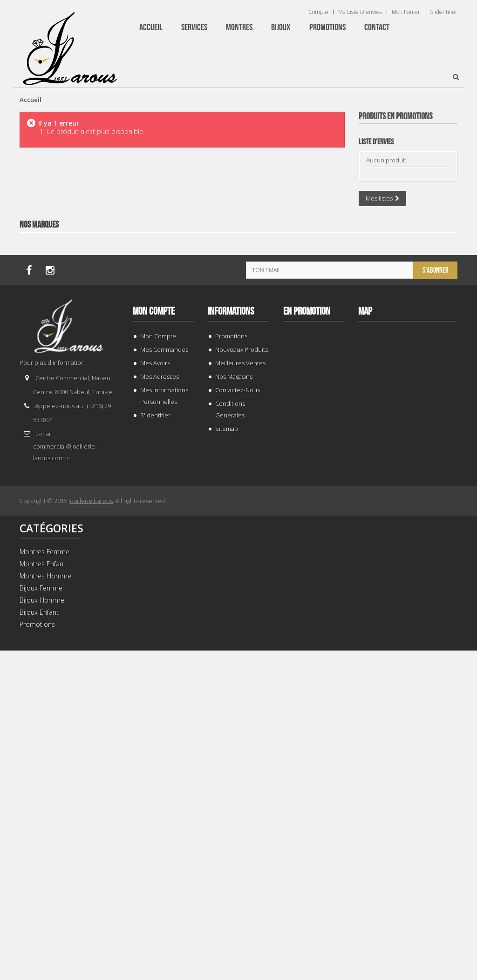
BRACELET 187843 (408, 500)
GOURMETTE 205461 (408, 300)
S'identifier (444, 12)
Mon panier (406, 12)
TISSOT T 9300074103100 (408, 902)
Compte (318, 12)
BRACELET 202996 (408, 701)
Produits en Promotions (395, 116)
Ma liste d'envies (360, 12)
